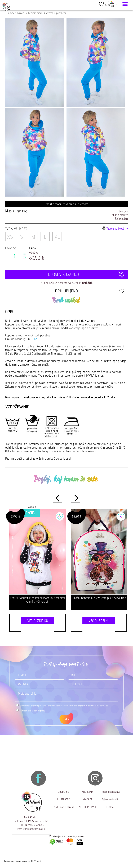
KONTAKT (87, 799)
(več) (106, 706)
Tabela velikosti (110, 799)
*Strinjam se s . (32, 711)
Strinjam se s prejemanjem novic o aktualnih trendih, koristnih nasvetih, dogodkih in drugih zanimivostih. (64, 706)
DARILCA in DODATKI (63, 807)
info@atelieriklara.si (35, 829)
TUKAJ (35, 339)
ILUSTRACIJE (63, 799)
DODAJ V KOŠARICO (66, 274)
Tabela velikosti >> (115, 228)
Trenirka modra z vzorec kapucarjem (47, 13)
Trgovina (21, 13)
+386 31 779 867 (36, 825)
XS (10, 237)
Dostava (110, 807)
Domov (10, 13)
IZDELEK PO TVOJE (87, 807)
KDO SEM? (87, 792)
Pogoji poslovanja (110, 792)
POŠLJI (66, 719)
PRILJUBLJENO (66, 291)
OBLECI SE (63, 792)
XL (57, 237)
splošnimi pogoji (38, 711)
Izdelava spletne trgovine (17, 861)
